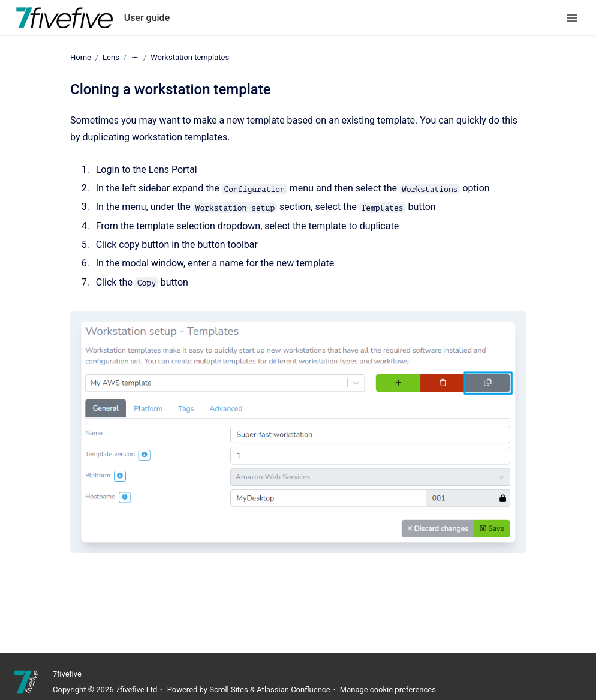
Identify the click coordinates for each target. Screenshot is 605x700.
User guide (147, 18)
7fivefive (67, 674)
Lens (111, 57)
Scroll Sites (229, 690)
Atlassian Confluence (293, 690)
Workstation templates (190, 57)
